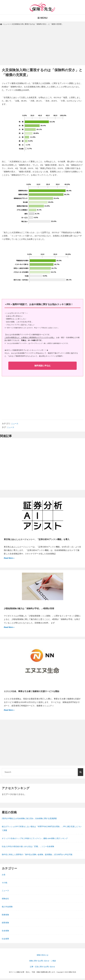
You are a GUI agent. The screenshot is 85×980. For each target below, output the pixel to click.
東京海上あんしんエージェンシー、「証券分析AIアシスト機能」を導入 (41, 540)
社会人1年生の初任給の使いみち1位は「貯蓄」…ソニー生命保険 (32, 848)
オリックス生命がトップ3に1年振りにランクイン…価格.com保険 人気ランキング (39, 840)
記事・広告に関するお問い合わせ (43, 968)
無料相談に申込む (43, 366)
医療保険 (6, 916)
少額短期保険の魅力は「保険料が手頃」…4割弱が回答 (32, 609)
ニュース (15, 424)
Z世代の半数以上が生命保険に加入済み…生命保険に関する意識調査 (33, 820)
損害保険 (6, 924)
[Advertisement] (42, 48)
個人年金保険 (8, 908)
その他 (5, 884)
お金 (4, 876)
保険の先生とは (43, 957)
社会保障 (6, 940)
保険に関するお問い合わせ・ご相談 (43, 962)
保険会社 (6, 900)
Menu (42, 18)
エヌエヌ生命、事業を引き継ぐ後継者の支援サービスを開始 (35, 693)
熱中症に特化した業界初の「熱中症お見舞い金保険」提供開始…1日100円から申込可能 (42, 856)
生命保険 (6, 932)
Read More (9, 558)
